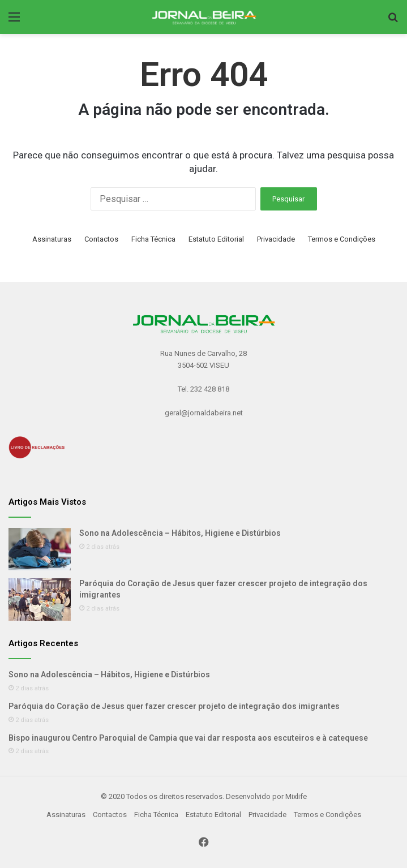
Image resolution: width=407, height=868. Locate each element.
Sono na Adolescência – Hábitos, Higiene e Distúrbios (180, 533)
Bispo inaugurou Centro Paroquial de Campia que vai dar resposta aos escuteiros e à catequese (188, 738)
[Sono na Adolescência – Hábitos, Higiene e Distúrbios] (40, 549)
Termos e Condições (342, 239)
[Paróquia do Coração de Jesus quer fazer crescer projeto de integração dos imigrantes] (40, 600)
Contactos (101, 239)
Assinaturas (52, 239)
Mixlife (296, 796)
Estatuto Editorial (216, 239)
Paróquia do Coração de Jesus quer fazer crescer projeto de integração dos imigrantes (174, 706)
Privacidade (276, 239)
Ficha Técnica (153, 239)
